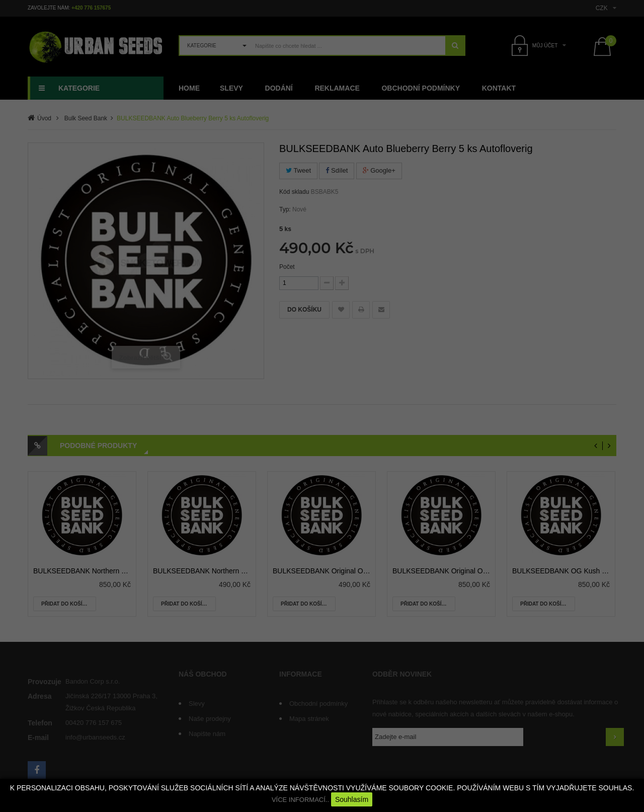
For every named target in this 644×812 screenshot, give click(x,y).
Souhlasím (352, 799)
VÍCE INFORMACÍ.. (300, 800)
